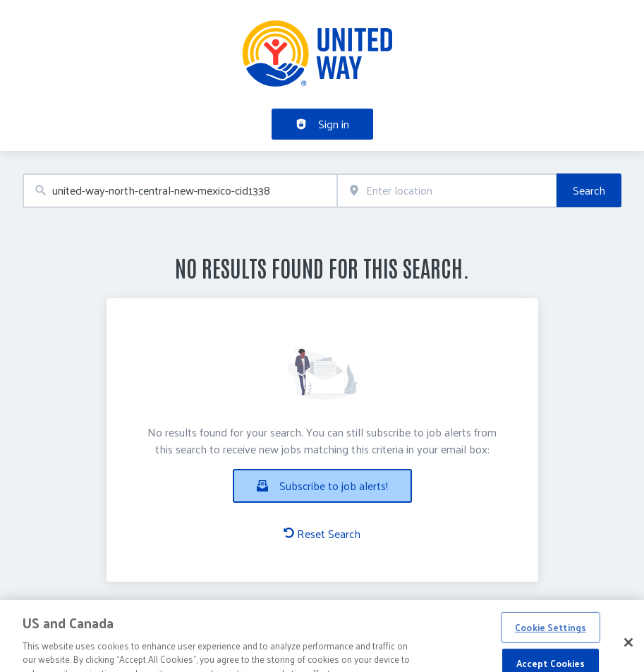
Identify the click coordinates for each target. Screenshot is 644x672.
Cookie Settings (551, 635)
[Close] (628, 650)
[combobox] (180, 191)
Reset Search (322, 534)
